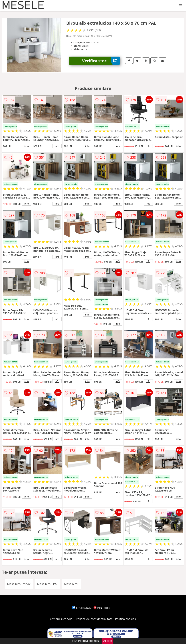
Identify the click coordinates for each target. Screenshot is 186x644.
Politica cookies (126, 619)
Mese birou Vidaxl (19, 584)
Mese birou (72, 584)
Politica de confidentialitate (94, 619)
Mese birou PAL (48, 584)
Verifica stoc (101, 61)
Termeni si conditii (61, 619)
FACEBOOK (82, 608)
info (27, 146)
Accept (108, 641)
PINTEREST (103, 608)
